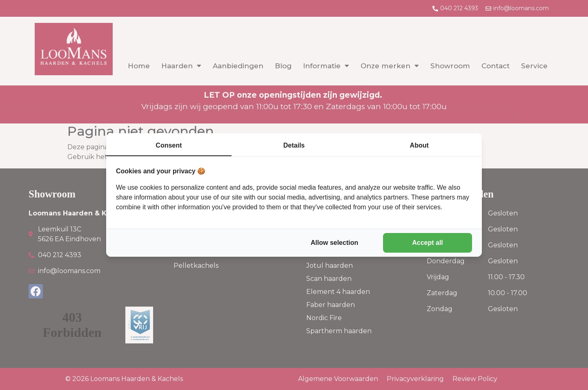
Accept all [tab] (428, 243)
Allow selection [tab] (334, 243)
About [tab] (419, 145)
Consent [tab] (169, 145)
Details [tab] (294, 145)
